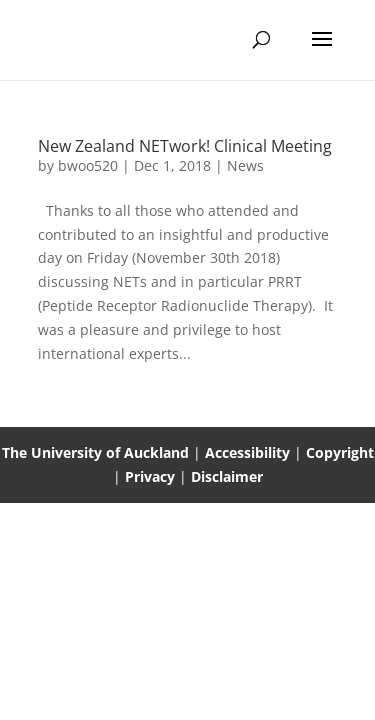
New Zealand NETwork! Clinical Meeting (185, 146)
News (245, 165)
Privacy (152, 476)
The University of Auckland (95, 452)
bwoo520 (88, 165)
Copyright (340, 452)
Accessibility (249, 452)
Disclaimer (227, 476)
